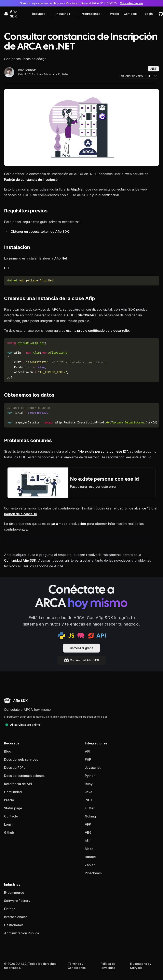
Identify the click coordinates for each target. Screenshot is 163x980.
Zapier (90, 865)
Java (89, 792)
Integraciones (92, 14)
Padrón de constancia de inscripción (32, 180)
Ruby (89, 784)
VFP (88, 824)
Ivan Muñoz (27, 70)
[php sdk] (81, 635)
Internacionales (16, 917)
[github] (161, 14)
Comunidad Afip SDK (20, 560)
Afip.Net (77, 189)
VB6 (88, 832)
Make (89, 849)
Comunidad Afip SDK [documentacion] (81, 660)
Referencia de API (18, 784)
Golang (90, 816)
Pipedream (93, 873)
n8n (88, 841)
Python (90, 776)
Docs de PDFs (15, 768)
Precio (114, 14)
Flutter (90, 808)
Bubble (90, 857)
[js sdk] (71, 635)
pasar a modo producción (66, 524)
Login (149, 14)
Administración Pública (22, 933)
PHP (88, 759)
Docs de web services (21, 759)
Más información (131, 3)
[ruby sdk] (91, 635)
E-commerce (14, 893)
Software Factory (17, 901)
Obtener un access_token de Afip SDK (40, 232)
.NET (89, 800)
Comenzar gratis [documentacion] (81, 648)
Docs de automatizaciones (24, 776)
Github (9, 832)
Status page (13, 808)
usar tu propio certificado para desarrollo (98, 331)
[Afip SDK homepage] (16, 701)
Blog (8, 751)
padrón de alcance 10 (21, 514)
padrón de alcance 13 (134, 508)
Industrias (65, 14)
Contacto (130, 14)
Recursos (40, 14)
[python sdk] (62, 635)
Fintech (10, 909)
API (87, 751)
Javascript (93, 768)
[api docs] (101, 635)
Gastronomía (14, 925)
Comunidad (13, 792)
